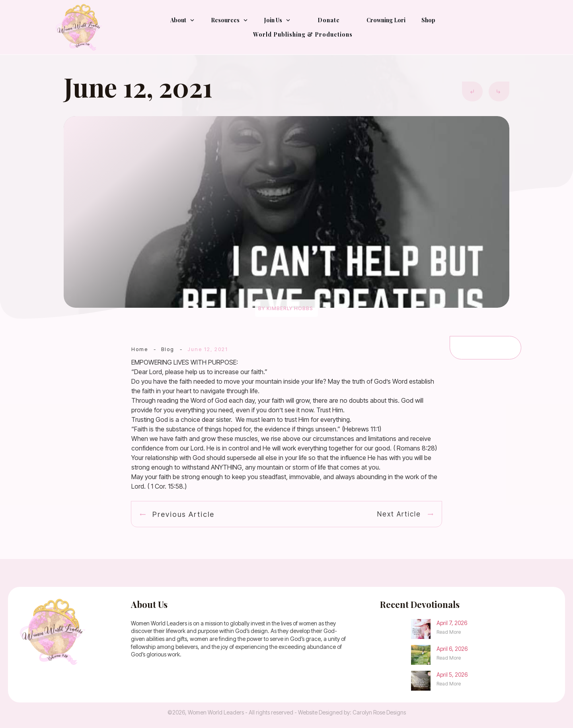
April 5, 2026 (452, 675)
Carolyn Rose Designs (379, 712)
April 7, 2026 (452, 623)
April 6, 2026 (452, 649)
